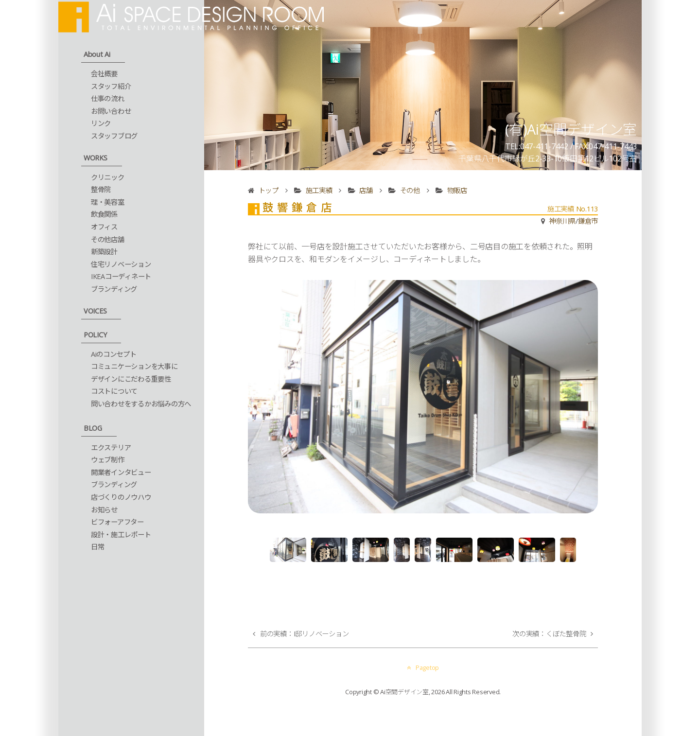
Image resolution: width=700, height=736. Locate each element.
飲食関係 (104, 214)
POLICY (95, 335)
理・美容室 (108, 202)
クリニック (108, 177)
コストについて (114, 391)
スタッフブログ (114, 136)
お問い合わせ (111, 111)
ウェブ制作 (108, 460)
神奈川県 (562, 221)
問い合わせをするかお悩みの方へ (141, 404)
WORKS (96, 158)
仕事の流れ (108, 98)
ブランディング (114, 289)
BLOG (93, 428)
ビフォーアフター (117, 522)
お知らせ (104, 510)
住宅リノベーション (121, 264)
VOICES (95, 311)
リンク (101, 123)
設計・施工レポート (121, 534)
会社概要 (104, 74)
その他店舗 (108, 239)
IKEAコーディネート (121, 276)
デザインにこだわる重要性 (131, 379)
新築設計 (104, 252)
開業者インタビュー (121, 472)
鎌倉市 (588, 221)
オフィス (104, 227)
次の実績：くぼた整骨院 (549, 634)
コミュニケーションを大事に (134, 366)
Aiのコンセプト (114, 354)
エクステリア (111, 447)
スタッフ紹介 (111, 86)
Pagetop (423, 667)
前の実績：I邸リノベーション (305, 634)
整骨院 (101, 189)
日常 (98, 547)
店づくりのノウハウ (121, 497)
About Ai (97, 54)
